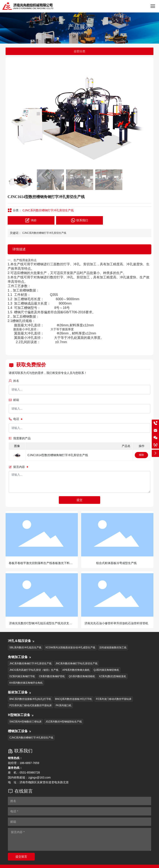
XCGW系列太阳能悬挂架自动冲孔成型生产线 (70, 648)
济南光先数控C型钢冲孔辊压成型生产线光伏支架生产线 (41, 625)
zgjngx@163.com (39, 777)
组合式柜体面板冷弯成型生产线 (116, 563)
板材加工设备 (20, 692)
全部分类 (79, 51)
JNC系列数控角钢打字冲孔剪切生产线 (30, 664)
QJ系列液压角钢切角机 (106, 670)
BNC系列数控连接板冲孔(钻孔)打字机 (30, 699)
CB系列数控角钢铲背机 (52, 676)
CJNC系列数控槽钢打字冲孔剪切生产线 (48, 210)
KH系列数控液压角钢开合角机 (26, 683)
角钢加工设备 (20, 657)
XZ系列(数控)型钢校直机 (113, 676)
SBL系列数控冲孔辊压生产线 (25, 648)
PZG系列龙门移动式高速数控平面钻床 (31, 705)
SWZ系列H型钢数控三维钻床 (25, 722)
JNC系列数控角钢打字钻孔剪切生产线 (76, 664)
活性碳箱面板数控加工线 (113, 648)
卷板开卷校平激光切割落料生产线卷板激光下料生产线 (41, 565)
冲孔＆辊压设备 (21, 641)
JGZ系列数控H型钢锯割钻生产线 (64, 722)
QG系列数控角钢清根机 (82, 676)
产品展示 (79, 27)
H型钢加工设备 (21, 715)
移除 (141, 455)
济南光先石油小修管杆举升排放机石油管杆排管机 (116, 623)
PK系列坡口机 (64, 705)
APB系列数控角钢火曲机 (76, 670)
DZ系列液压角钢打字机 (22, 676)
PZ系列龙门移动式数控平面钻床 (114, 699)
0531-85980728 (30, 773)
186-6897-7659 (29, 763)
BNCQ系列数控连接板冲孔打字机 (74, 699)
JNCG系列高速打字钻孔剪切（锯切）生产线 (34, 670)
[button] (146, 113)
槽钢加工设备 (20, 731)
